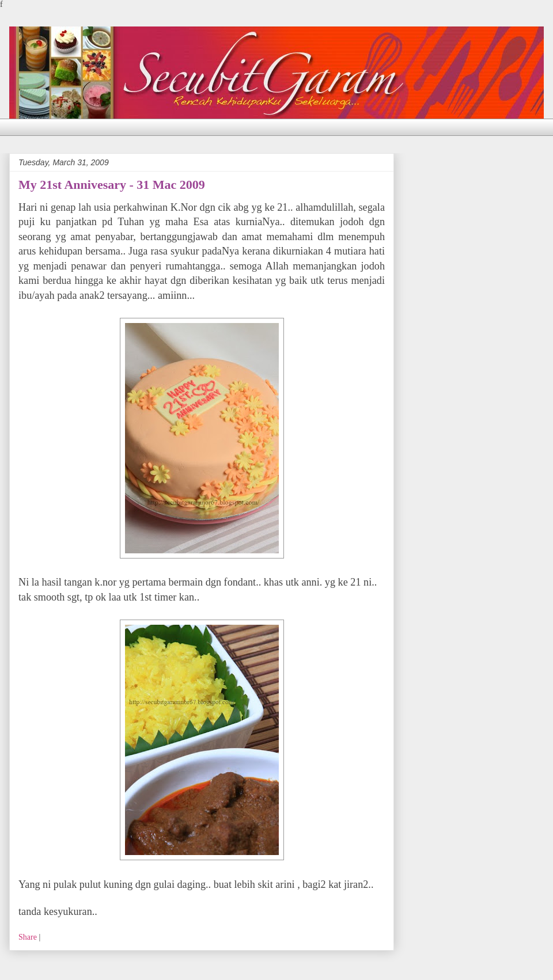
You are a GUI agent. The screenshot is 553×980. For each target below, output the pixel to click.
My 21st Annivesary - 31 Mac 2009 (112, 185)
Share (28, 937)
